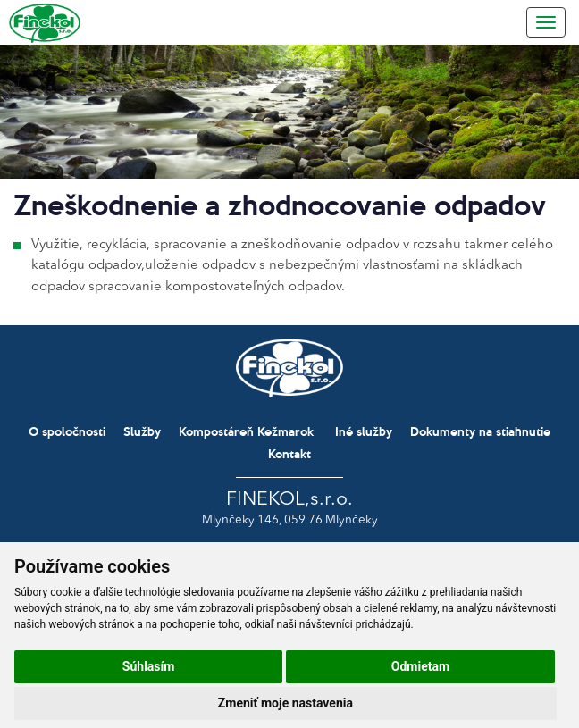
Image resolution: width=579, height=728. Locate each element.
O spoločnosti (67, 431)
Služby (142, 431)
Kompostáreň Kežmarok (246, 431)
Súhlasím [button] (149, 666)
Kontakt (289, 453)
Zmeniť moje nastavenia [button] (285, 703)
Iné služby (364, 431)
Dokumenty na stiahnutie (480, 431)
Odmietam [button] (420, 666)
